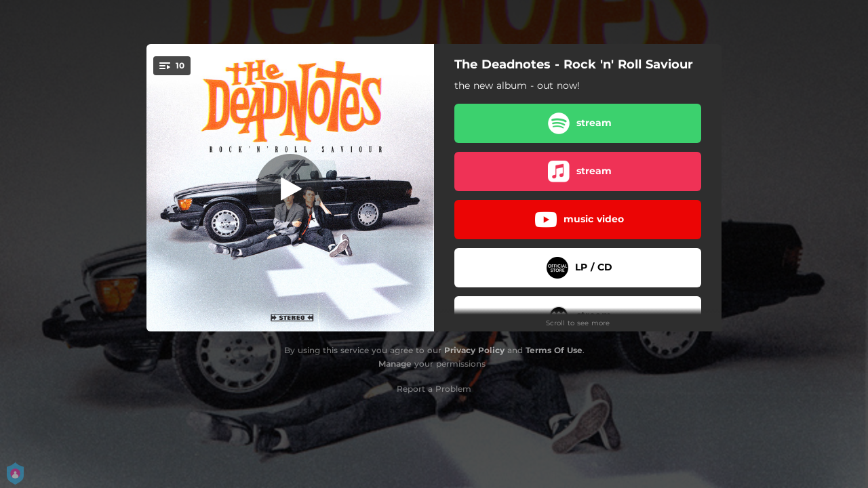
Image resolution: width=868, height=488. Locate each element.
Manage (395, 364)
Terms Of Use (554, 350)
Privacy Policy (474, 350)
